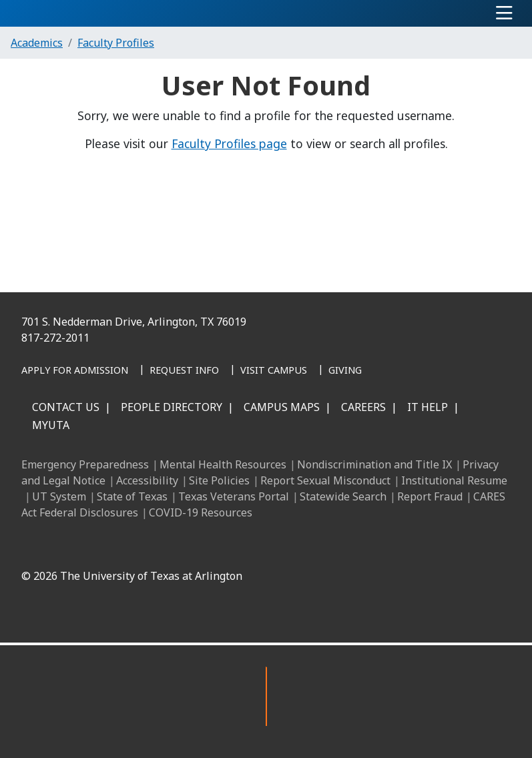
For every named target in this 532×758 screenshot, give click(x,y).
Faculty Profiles (116, 43)
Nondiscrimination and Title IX (374, 464)
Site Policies (219, 480)
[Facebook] (208, 545)
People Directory (172, 407)
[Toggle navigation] (504, 13)
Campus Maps (282, 407)
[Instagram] (266, 545)
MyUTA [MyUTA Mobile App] (51, 425)
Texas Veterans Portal (234, 496)
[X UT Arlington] (296, 545)
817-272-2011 (55, 338)
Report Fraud (430, 496)
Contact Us (66, 407)
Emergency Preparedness (85, 464)
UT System (59, 496)
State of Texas (132, 496)
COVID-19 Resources (201, 512)
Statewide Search (343, 496)
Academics (37, 43)
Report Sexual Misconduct (325, 480)
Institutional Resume (454, 480)
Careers (363, 407)
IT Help (428, 407)
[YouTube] (325, 545)
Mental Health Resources (223, 464)
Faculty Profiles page (229, 143)
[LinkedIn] (237, 545)
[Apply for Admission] (75, 371)
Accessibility (147, 480)
